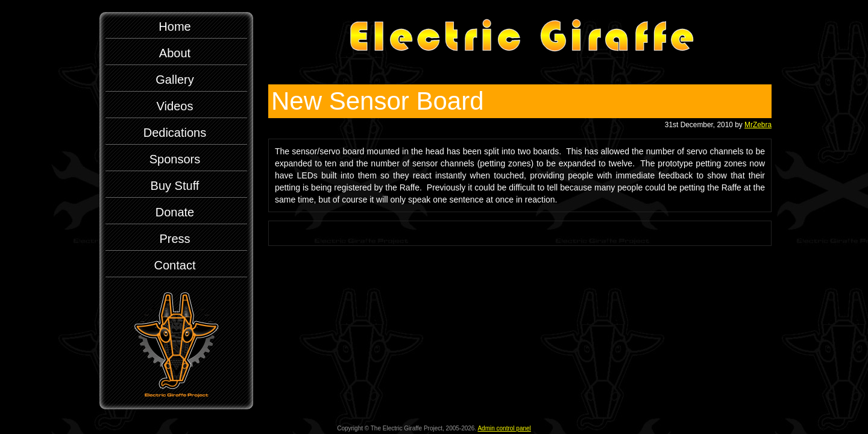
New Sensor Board (378, 101)
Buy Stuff (175, 186)
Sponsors (175, 159)
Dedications (175, 133)
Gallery (175, 80)
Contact (175, 265)
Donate (175, 212)
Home (175, 27)
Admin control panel (504, 428)
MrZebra (758, 125)
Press (175, 239)
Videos (175, 106)
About (175, 53)
